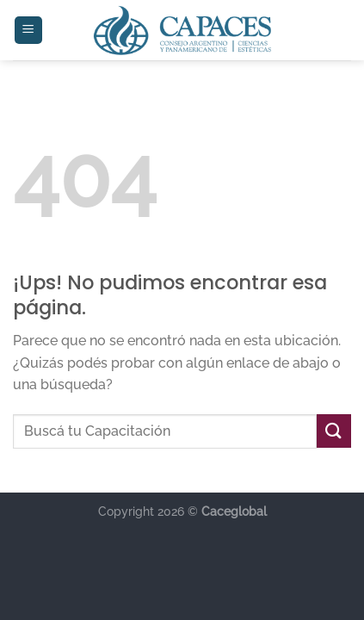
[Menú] (29, 31)
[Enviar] (334, 431)
